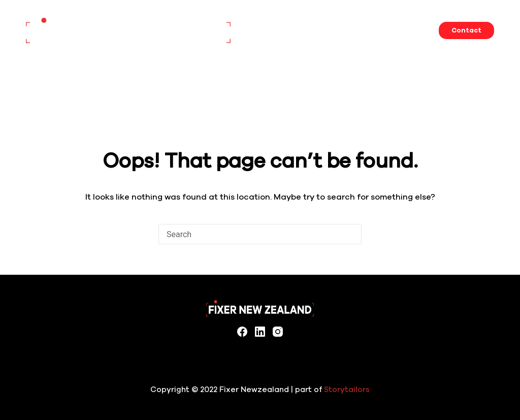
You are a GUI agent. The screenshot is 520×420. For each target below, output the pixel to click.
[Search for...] (250, 234)
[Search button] (351, 234)
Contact (466, 30)
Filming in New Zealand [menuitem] (408, 30)
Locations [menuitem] (339, 30)
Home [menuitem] (257, 30)
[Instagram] (278, 332)
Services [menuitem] (295, 30)
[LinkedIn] (260, 332)
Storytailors (347, 390)
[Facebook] (242, 332)
